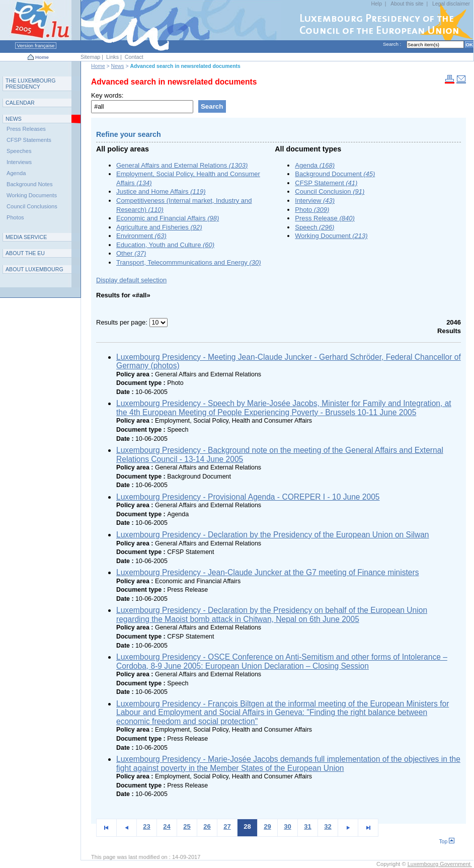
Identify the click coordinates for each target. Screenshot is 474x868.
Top (447, 842)
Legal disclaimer (451, 4)
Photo (312, 210)
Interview (315, 201)
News (118, 66)
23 (146, 826)
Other (131, 253)
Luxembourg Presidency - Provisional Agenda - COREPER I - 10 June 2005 (248, 497)
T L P (31, 84)
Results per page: (123, 322)
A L (34, 269)
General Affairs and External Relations (182, 165)
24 (167, 826)
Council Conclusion (330, 191)
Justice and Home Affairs (161, 191)
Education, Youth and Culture (165, 245)
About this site (407, 4)
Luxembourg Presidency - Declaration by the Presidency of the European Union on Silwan (273, 535)
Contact (134, 57)
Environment (141, 236)
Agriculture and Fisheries (159, 227)
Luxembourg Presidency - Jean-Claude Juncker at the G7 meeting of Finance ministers (268, 572)
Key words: (107, 95)
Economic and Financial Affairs (168, 218)
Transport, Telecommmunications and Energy (189, 262)
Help (377, 4)
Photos (15, 217)
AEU (25, 253)
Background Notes (30, 184)
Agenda (315, 165)
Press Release (325, 218)
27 (227, 826)
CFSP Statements (29, 140)
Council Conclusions (32, 206)
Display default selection (131, 280)
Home (42, 57)
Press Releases (26, 129)
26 (207, 826)
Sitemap (90, 57)
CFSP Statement (326, 183)
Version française (36, 46)
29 (267, 826)
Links (112, 57)
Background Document (335, 174)
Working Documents (32, 195)
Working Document (331, 236)
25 (187, 826)
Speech (314, 227)
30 (287, 826)
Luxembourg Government (440, 864)
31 (307, 826)
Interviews (19, 162)
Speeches (19, 151)
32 (328, 826)
